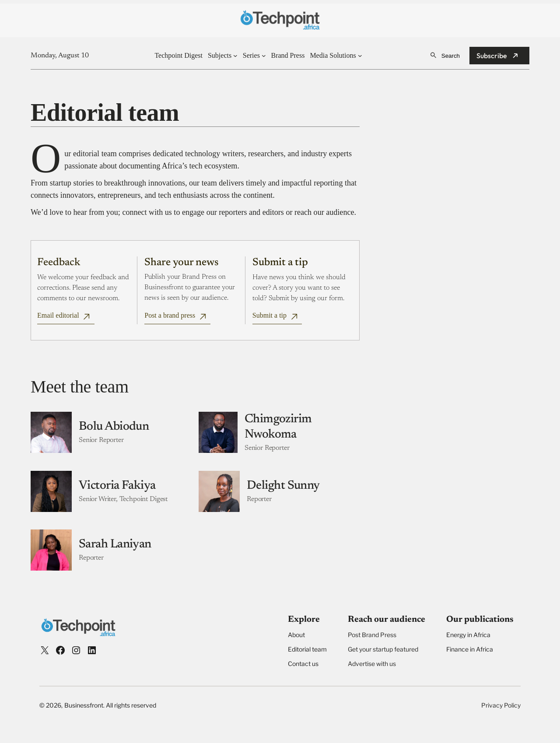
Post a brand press (170, 315)
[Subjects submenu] (235, 56)
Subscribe (492, 56)
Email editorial (58, 315)
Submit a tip (269, 315)
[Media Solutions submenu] (360, 56)
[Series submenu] (264, 56)
